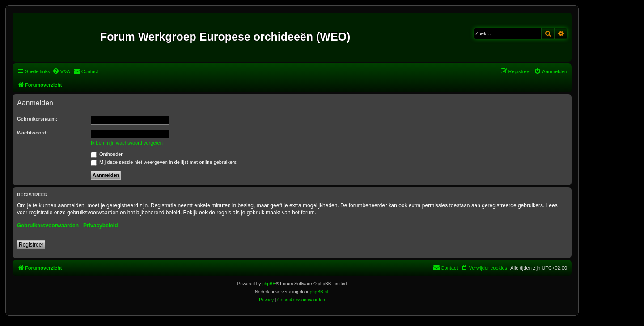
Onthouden (107, 154)
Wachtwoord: (32, 133)
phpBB (269, 284)
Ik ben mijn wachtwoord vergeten (127, 143)
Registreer (31, 245)
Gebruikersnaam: (37, 119)
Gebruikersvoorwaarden (48, 226)
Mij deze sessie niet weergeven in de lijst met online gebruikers (164, 162)
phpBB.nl (319, 292)
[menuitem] (61, 71)
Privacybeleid (100, 226)
